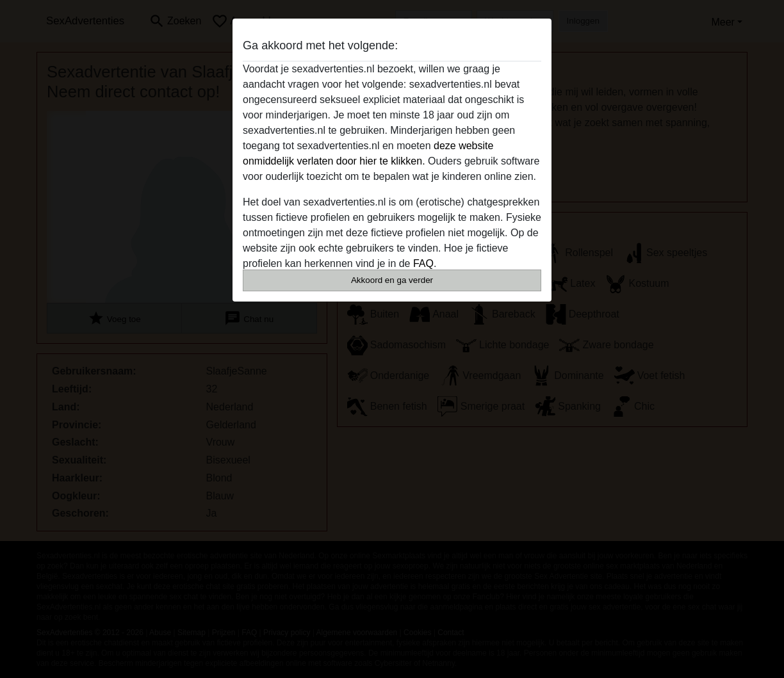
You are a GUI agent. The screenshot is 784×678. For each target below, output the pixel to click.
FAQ (423, 263)
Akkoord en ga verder (392, 280)
